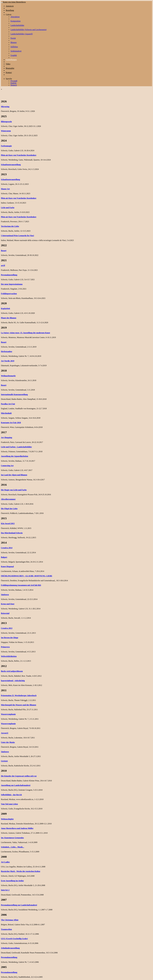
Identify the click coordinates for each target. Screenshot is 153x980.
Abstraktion (15, 17)
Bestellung (10, 10)
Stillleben (14, 47)
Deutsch (14, 85)
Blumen (14, 42)
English (13, 83)
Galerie (9, 15)
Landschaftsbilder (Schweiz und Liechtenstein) (29, 30)
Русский (14, 81)
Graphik (14, 55)
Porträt (13, 38)
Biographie (10, 68)
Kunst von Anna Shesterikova (14, 2)
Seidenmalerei (16, 51)
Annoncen (10, 6)
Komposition (16, 21)
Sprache (9, 79)
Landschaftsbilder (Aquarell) (22, 34)
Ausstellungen (11, 60)
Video (8, 64)
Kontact (9, 72)
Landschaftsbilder (17, 25)
